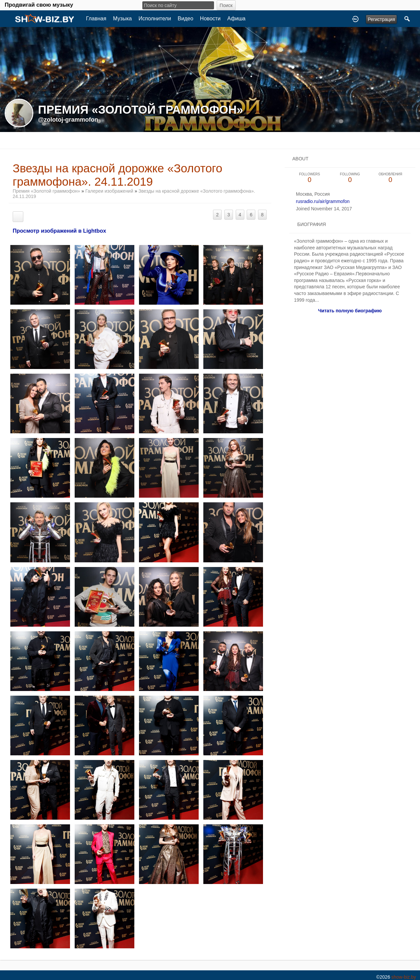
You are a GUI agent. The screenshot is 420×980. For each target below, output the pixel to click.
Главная (96, 18)
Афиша (236, 18)
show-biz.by (404, 977)
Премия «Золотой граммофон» (46, 191)
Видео (185, 18)
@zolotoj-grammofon (68, 120)
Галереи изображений (109, 191)
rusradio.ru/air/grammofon (323, 201)
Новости (210, 18)
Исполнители (155, 18)
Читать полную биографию (350, 311)
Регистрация (381, 19)
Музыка (122, 18)
